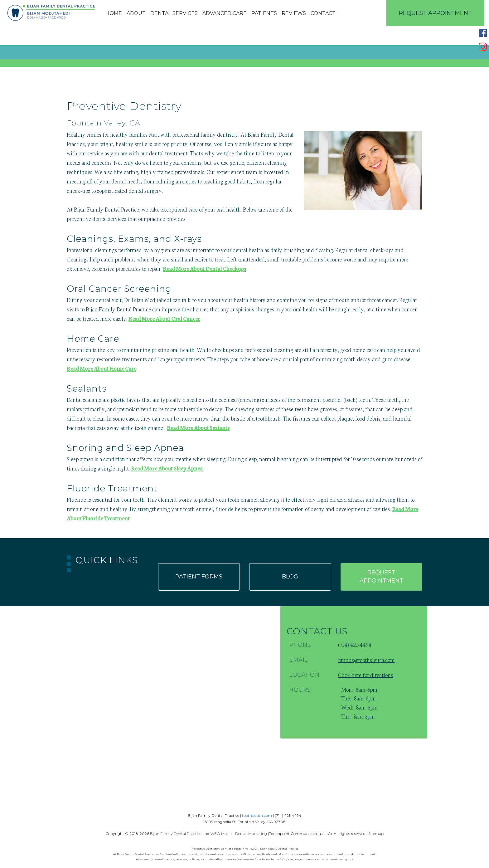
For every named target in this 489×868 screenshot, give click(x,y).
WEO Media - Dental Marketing (239, 834)
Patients (264, 13)
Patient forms (199, 577)
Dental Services (174, 13)
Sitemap (376, 834)
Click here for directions (366, 675)
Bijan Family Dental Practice (176, 834)
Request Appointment (435, 13)
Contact (323, 13)
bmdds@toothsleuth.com (366, 660)
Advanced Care (225, 13)
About (136, 13)
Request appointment (381, 577)
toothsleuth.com (257, 815)
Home (114, 13)
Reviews (294, 13)
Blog (290, 577)
